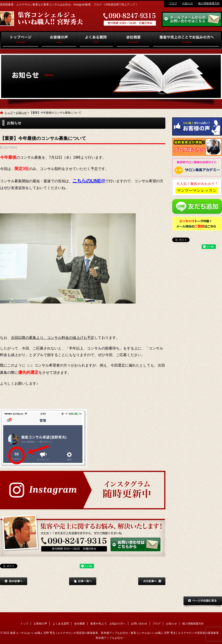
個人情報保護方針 (209, 3)
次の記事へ (152, 581)
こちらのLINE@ (89, 181)
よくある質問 (96, 40)
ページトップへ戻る (203, 602)
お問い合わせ (139, 624)
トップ (20, 40)
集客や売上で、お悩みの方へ (187, 40)
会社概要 (133, 40)
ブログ (173, 3)
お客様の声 (59, 40)
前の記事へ (14, 581)
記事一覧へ (83, 581)
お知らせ (188, 3)
